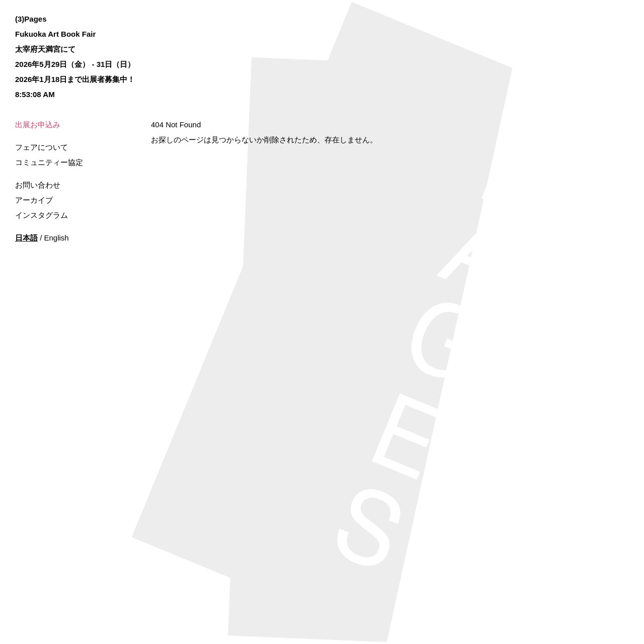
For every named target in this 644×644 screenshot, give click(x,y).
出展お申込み (38, 125)
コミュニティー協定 (49, 162)
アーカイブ (34, 200)
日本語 (26, 238)
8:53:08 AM (35, 94)
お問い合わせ (38, 185)
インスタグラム (42, 215)
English (57, 238)
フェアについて (42, 147)
